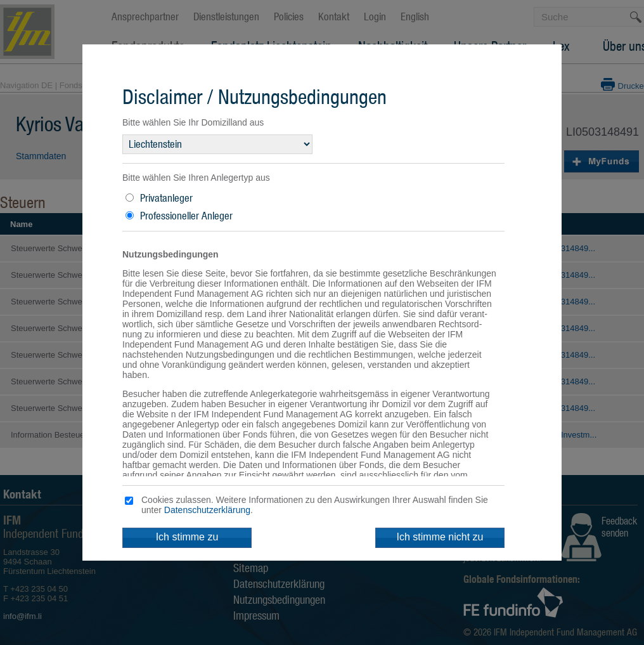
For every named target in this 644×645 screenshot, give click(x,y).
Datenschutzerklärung (207, 510)
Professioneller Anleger (186, 216)
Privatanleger (166, 198)
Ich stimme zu (187, 537)
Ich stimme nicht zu (440, 537)
